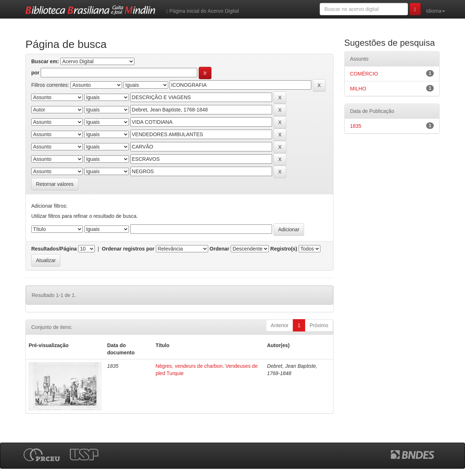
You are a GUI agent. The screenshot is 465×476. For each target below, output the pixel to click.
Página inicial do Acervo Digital (202, 11)
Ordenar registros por (128, 249)
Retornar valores (55, 184)
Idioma (436, 11)
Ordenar (219, 249)
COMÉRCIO (364, 74)
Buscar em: (45, 61)
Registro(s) (284, 249)
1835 (356, 126)
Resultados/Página (54, 249)
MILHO (358, 89)
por (35, 73)
